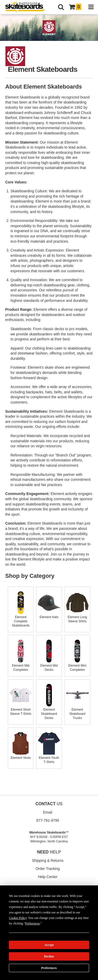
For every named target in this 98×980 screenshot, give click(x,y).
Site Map (64, 937)
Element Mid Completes (21, 666)
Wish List (48, 907)
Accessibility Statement (77, 941)
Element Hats (49, 615)
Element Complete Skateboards (21, 619)
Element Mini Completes (77, 666)
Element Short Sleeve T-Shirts (21, 710)
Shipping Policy (46, 937)
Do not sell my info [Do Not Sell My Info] (71, 955)
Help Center (48, 877)
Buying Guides (48, 899)
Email (48, 812)
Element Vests (21, 756)
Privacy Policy (15, 941)
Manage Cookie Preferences (27, 955)
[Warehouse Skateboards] (27, 7)
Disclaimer (53, 941)
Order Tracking (48, 869)
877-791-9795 (48, 820)
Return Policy (26, 937)
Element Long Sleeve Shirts (77, 617)
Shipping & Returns (48, 861)
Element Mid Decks (49, 666)
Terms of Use (81, 937)
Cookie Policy (35, 941)
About (11, 937)
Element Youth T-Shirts (49, 758)
